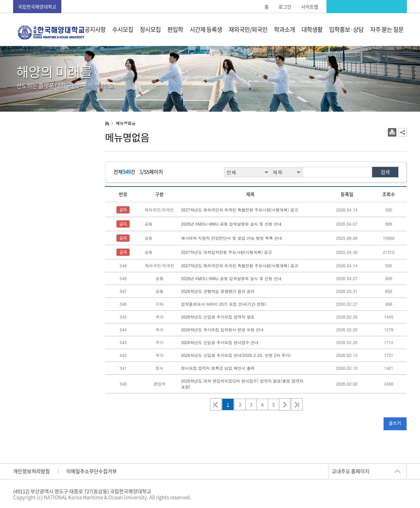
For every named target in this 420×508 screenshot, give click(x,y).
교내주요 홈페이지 (351, 471)
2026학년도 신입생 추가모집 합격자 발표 (218, 317)
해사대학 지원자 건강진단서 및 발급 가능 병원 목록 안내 (232, 238)
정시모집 (150, 29)
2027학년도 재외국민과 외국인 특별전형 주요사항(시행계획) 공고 (240, 210)
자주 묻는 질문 (387, 29)
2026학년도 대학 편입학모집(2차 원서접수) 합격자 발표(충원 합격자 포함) (242, 384)
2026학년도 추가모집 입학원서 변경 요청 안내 (222, 330)
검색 (385, 172)
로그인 (285, 7)
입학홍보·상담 (346, 29)
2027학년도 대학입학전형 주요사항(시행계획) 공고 (227, 252)
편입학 (175, 29)
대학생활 (312, 29)
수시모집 (123, 29)
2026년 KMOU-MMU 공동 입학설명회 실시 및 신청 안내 (231, 224)
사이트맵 (310, 7)
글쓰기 (395, 423)
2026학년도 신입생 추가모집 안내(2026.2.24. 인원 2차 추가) (236, 355)
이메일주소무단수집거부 (92, 471)
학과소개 (284, 29)
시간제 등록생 (206, 29)
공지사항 (95, 29)
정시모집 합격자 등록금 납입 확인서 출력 (218, 368)
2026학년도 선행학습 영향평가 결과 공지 (218, 291)
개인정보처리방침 (31, 471)
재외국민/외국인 (248, 29)
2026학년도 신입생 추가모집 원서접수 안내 (220, 342)
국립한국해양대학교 (37, 7)
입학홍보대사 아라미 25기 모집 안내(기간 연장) (224, 304)
